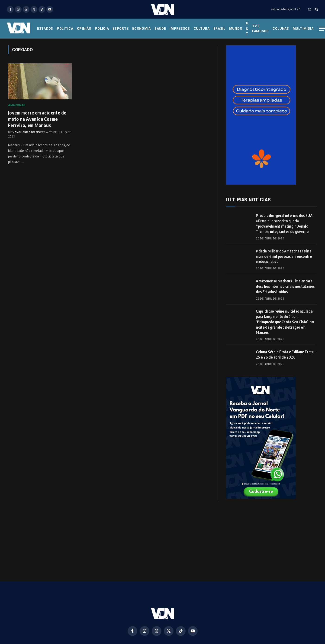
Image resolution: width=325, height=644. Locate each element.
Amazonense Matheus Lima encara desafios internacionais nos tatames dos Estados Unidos (285, 286)
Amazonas (17, 105)
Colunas (281, 29)
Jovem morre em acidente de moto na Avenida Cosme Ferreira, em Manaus (37, 119)
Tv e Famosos (261, 29)
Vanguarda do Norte (29, 132)
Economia (142, 29)
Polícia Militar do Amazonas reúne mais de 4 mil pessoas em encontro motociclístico (284, 256)
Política (65, 29)
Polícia (102, 29)
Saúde (160, 29)
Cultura (202, 29)
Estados (45, 29)
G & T (247, 28)
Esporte (121, 29)
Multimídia (303, 29)
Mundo (236, 29)
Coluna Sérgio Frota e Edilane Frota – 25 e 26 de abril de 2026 (286, 355)
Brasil (219, 29)
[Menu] (322, 29)
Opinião (84, 29)
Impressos (180, 29)
